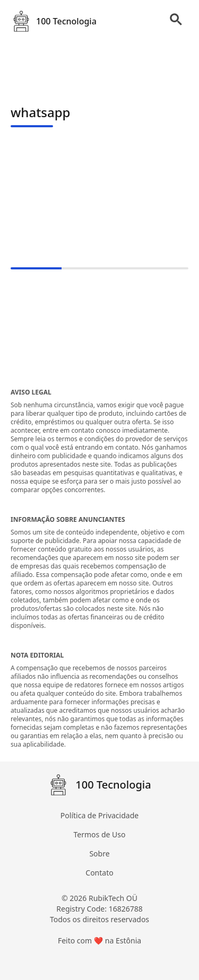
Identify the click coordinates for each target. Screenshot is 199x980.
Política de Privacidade (99, 815)
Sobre (99, 854)
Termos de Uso (100, 834)
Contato (99, 873)
